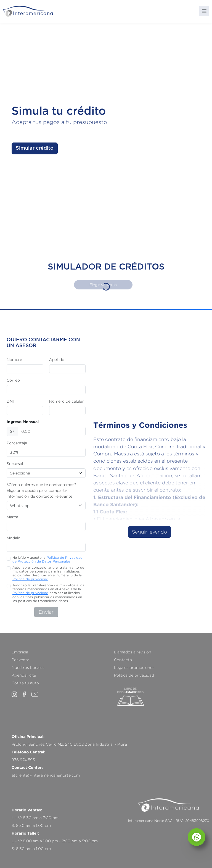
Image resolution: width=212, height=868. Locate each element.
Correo (13, 380)
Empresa (20, 652)
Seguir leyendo (149, 532)
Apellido (57, 359)
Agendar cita (24, 675)
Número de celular (67, 401)
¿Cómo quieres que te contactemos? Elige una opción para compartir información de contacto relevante (41, 490)
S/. (13, 431)
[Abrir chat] (197, 837)
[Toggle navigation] (204, 11)
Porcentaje (17, 443)
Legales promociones (134, 667)
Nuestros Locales (28, 667)
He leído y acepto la (47, 559)
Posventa (20, 660)
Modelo (14, 538)
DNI (10, 401)
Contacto (123, 660)
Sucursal (15, 464)
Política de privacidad (30, 579)
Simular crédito (35, 148)
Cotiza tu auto (25, 683)
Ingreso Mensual (23, 422)
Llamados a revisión (133, 652)
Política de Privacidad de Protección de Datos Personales (47, 559)
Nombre (14, 359)
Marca (12, 517)
